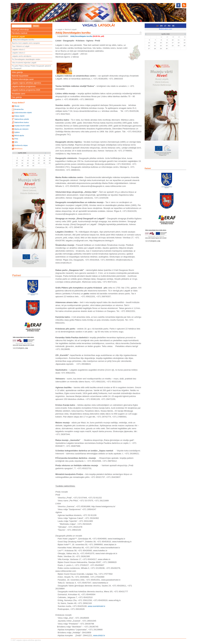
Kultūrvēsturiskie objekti (23, 113)
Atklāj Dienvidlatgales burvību (23, 40)
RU (169, 26)
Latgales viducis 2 (19, 53)
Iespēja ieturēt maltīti (22, 126)
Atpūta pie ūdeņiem (21, 129)
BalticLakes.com (165, 29)
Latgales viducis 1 (19, 49)
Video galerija (17, 72)
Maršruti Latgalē (18, 37)
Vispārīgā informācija (20, 30)
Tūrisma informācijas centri (23, 79)
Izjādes (17, 132)
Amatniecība (19, 109)
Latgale (60, 29)
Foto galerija (17, 97)
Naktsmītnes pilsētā (22, 119)
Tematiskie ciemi (18, 94)
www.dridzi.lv (99, 635)
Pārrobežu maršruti (19, 33)
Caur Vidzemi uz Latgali (21, 46)
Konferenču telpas (21, 145)
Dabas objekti (19, 116)
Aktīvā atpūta (19, 135)
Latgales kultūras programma (23, 86)
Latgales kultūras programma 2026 (26, 90)
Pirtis (16, 139)
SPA (16, 142)
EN (161, 26)
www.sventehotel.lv (96, 606)
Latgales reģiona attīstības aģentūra (26, 83)
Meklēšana (18, 149)
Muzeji (17, 106)
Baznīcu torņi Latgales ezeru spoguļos (26, 43)
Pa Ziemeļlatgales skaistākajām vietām (26, 59)
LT (165, 26)
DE (173, 26)
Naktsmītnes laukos (22, 122)
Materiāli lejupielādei (20, 76)
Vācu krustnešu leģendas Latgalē (24, 63)
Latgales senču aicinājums (22, 56)
